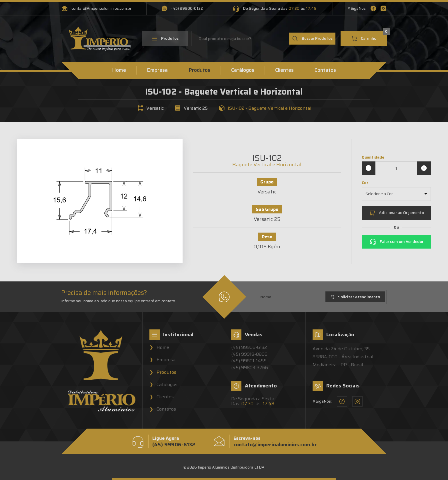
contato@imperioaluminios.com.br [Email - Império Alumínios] (96, 9)
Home (119, 70)
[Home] (100, 39)
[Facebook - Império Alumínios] (373, 9)
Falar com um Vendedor (396, 242)
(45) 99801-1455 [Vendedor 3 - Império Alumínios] (249, 361)
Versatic (155, 108)
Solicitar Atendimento (355, 297)
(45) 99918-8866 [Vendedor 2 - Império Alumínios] (249, 354)
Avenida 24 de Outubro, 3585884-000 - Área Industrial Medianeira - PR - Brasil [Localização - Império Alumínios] (343, 357)
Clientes (284, 70)
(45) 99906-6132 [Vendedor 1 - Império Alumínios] (249, 347)
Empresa (157, 70)
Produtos (165, 38)
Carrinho (369, 36)
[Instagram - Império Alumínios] (383, 9)
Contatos (325, 70)
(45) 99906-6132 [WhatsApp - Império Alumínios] (182, 9)
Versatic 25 (196, 108)
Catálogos (243, 70)
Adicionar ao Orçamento (396, 213)
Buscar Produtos (312, 38)
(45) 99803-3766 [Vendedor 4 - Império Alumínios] (250, 368)
